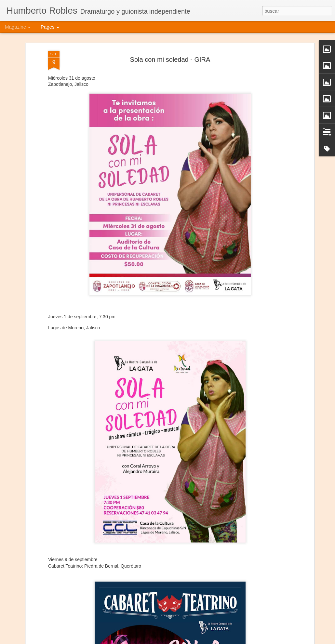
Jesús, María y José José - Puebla (142, 637)
